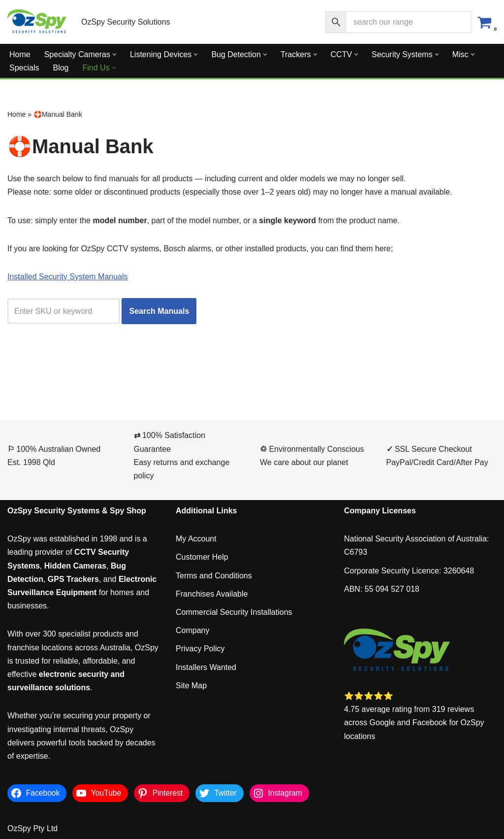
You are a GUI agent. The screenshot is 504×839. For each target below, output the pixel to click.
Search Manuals (159, 311)
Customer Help (202, 557)
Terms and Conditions (214, 576)
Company (192, 630)
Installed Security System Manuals (68, 277)
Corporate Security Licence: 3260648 (409, 571)
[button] (114, 54)
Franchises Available (212, 594)
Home (20, 54)
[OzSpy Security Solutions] (37, 22)
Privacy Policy (200, 649)
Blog (61, 68)
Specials (24, 68)
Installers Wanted (206, 667)
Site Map (191, 686)
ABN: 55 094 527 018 (382, 589)
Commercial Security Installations (234, 612)
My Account (196, 539)
